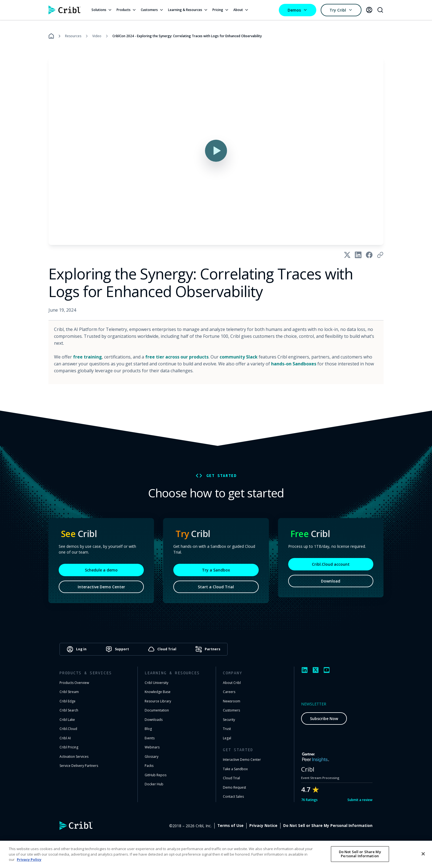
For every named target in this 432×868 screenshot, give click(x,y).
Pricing (221, 10)
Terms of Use (230, 826)
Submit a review (360, 800)
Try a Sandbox (216, 571)
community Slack (239, 357)
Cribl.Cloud (68, 729)
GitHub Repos (156, 775)
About (241, 10)
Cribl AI (65, 738)
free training (87, 357)
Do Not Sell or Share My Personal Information (328, 826)
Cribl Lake (67, 720)
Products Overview (74, 683)
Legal (227, 738)
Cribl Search (69, 710)
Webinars (152, 747)
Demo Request (234, 787)
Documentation (157, 710)
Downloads (154, 720)
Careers (229, 692)
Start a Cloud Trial (216, 587)
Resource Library (158, 701)
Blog (148, 729)
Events (150, 738)
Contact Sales (233, 796)
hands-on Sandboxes (294, 364)
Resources (73, 36)
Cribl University (156, 683)
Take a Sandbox (235, 769)
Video (97, 36)
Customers (152, 10)
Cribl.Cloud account (331, 565)
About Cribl (232, 683)
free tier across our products (177, 357)
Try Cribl (341, 10)
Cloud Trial (231, 778)
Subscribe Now (324, 719)
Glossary (152, 757)
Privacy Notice (263, 826)
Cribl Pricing (69, 747)
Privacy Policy (29, 859)
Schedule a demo (101, 571)
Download (331, 582)
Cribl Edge (67, 701)
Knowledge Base (158, 692)
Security (229, 720)
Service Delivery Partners (79, 766)
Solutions (102, 10)
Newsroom (232, 701)
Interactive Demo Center (101, 588)
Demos (298, 10)
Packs (149, 766)
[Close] (423, 854)
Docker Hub (154, 784)
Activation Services (74, 757)
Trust (227, 729)
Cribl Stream (69, 692)
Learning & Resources (188, 10)
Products (126, 10)
